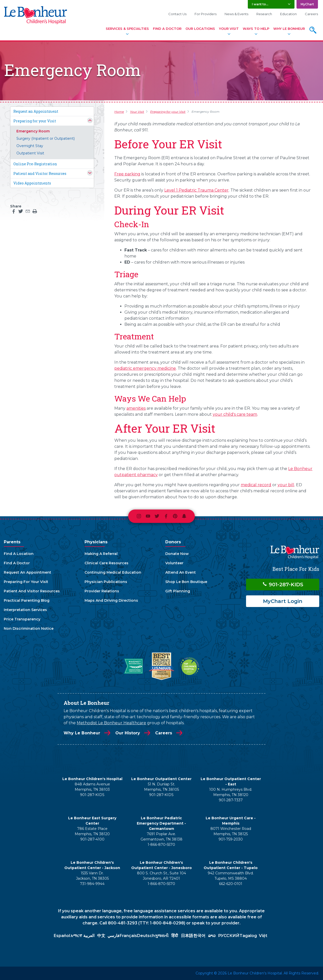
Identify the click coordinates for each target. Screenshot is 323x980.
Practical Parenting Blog (27, 600)
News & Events (236, 14)
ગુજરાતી (162, 936)
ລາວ (212, 936)
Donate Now (177, 554)
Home (119, 112)
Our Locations (200, 29)
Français (128, 936)
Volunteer (174, 563)
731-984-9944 (92, 884)
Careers (311, 14)
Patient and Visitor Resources (40, 173)
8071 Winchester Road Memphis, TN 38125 (231, 831)
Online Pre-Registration (35, 164)
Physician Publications (106, 582)
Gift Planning (178, 591)
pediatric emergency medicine (145, 368)
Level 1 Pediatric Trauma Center (196, 190)
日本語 (187, 936)
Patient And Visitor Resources (32, 591)
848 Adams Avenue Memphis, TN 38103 (92, 787)
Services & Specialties (127, 29)
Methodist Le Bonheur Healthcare (111, 723)
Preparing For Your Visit (26, 582)
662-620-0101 (231, 884)
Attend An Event (181, 572)
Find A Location (19, 554)
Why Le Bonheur (289, 29)
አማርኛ (76, 936)
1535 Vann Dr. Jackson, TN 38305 (92, 876)
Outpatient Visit (30, 153)
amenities (136, 408)
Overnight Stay (30, 146)
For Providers (206, 14)
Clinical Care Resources (106, 563)
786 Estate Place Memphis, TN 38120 (92, 831)
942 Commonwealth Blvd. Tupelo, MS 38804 (231, 876)
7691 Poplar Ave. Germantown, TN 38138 (161, 837)
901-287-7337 (231, 800)
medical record (256, 485)
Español (62, 936)
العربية (89, 936)
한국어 (199, 936)
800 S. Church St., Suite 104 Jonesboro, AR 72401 (161, 876)
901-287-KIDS (283, 585)
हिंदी (175, 936)
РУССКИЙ (229, 936)
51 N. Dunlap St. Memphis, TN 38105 (161, 787)
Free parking (127, 174)
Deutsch (146, 936)
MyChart (307, 4)
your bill (286, 485)
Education (288, 14)
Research (264, 14)
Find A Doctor (167, 29)
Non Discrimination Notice (29, 628)
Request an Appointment (36, 111)
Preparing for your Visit (35, 121)
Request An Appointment (28, 572)
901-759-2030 (231, 839)
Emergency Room (33, 131)
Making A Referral (101, 554)
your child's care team (235, 414)
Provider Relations (102, 591)
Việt (263, 936)
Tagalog (248, 936)
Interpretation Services (25, 610)
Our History (128, 733)
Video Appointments (32, 183)
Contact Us (177, 14)
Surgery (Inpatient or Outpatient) (46, 138)
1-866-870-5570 (161, 845)
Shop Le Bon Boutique (186, 582)
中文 (101, 936)
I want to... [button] (260, 4)
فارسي (113, 936)
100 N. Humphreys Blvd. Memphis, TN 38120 (231, 792)
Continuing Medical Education (113, 572)
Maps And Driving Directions (111, 600)
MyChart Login (283, 601)
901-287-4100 (92, 839)
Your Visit (229, 29)
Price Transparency (22, 619)
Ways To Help (256, 29)
